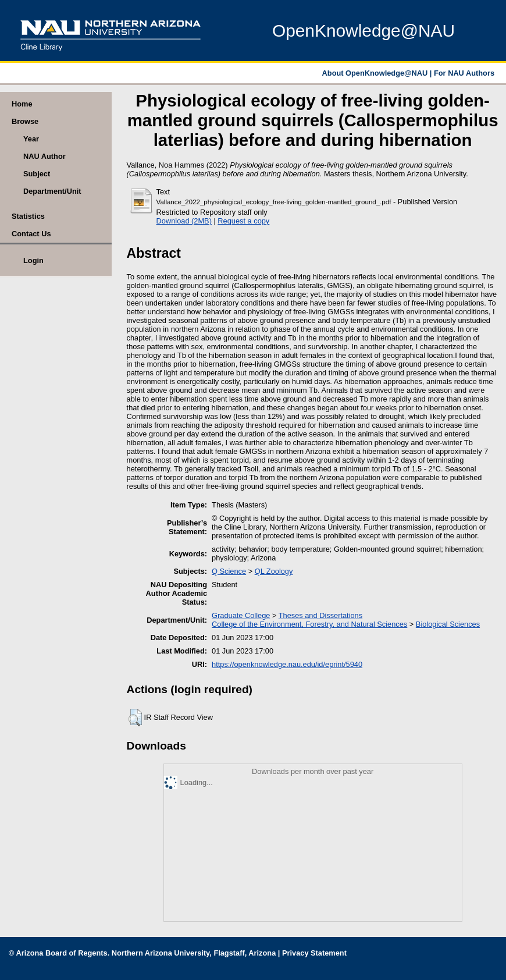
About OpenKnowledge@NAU (376, 73)
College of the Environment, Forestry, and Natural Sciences (309, 624)
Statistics (28, 216)
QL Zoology (274, 571)
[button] (135, 718)
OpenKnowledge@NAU (364, 31)
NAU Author (44, 156)
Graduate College (241, 615)
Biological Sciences (448, 624)
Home (22, 104)
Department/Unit (52, 191)
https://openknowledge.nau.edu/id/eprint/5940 (287, 664)
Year (31, 139)
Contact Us (31, 234)
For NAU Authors (464, 73)
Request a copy (243, 221)
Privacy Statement (314, 953)
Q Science (229, 571)
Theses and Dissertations (320, 615)
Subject (37, 174)
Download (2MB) (184, 221)
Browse (25, 121)
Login (33, 260)
